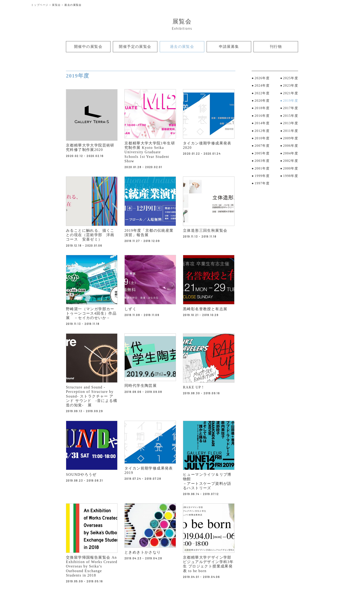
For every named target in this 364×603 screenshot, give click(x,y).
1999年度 (262, 177)
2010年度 (262, 139)
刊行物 (276, 47)
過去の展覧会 (182, 47)
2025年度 (291, 79)
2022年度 (262, 94)
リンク (71, 92)
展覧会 (56, 5)
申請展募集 (229, 47)
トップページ (40, 5)
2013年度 (291, 124)
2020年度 (262, 101)
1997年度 (262, 184)
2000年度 (291, 169)
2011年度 (291, 131)
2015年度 (291, 116)
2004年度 (291, 154)
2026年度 (262, 79)
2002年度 (291, 161)
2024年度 (262, 86)
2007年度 (262, 146)
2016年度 (262, 116)
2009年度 (291, 139)
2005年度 (262, 154)
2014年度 (262, 124)
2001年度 (262, 169)
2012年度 (262, 131)
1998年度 (291, 177)
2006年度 (291, 146)
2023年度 (291, 86)
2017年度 (291, 109)
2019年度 (291, 101)
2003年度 (262, 161)
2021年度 (291, 94)
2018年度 (262, 109)
